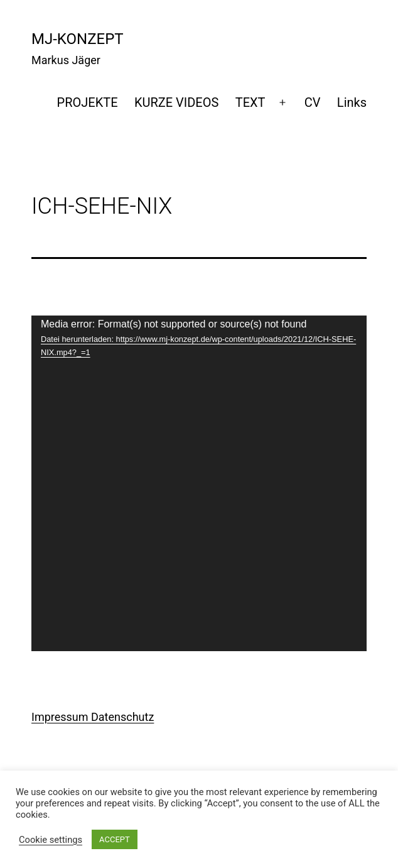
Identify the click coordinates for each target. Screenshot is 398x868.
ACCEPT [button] (115, 839)
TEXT (250, 102)
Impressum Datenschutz (93, 717)
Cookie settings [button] (51, 840)
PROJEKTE (88, 102)
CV (313, 102)
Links (352, 102)
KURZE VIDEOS (176, 102)
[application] (199, 483)
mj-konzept (78, 39)
